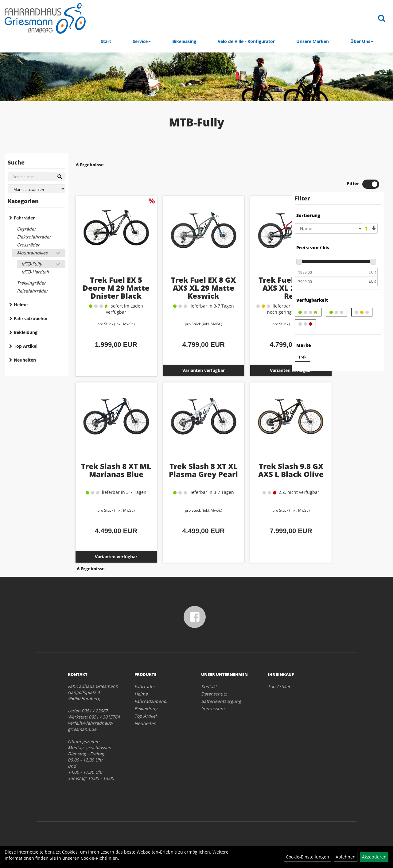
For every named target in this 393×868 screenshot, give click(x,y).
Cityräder (26, 229)
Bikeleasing (184, 41)
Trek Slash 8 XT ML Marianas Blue (108, 455)
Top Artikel (26, 346)
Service (142, 41)
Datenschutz (214, 674)
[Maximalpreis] (331, 264)
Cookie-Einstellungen (307, 857)
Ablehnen (346, 857)
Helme (21, 305)
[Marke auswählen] (37, 189)
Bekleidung (26, 332)
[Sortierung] (329, 211)
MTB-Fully (32, 264)
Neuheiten (25, 360)
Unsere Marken (313, 41)
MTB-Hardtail (35, 272)
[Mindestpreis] (331, 254)
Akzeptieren (374, 857)
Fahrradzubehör (31, 318)
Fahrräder (24, 218)
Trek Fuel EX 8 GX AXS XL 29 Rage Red (251, 269)
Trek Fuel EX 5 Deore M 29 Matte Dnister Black (108, 273)
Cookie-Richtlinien (99, 858)
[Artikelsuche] (382, 19)
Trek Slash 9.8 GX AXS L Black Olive (251, 455)
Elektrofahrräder (34, 237)
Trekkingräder (31, 283)
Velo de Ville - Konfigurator (246, 41)
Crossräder (28, 245)
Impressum (213, 689)
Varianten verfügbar (179, 352)
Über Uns (362, 41)
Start (106, 41)
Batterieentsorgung (221, 682)
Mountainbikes (32, 253)
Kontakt (209, 667)
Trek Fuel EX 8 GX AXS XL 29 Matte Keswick (179, 273)
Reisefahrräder (32, 291)
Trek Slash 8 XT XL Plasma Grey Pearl (179, 455)
